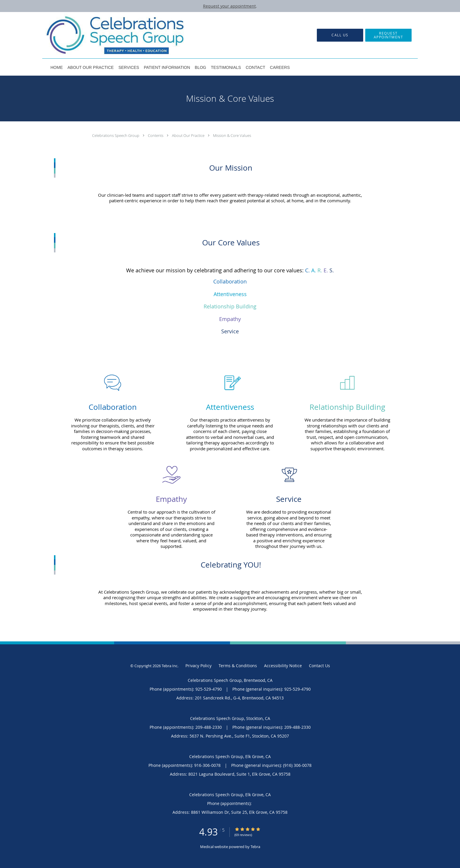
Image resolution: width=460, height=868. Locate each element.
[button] (388, 35)
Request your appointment (229, 6)
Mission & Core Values (232, 135)
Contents (156, 135)
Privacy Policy (198, 666)
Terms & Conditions (238, 666)
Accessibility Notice (283, 666)
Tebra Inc (170, 666)
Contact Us (319, 666)
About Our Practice (189, 135)
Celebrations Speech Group (116, 135)
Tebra (255, 847)
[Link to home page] (107, 35)
